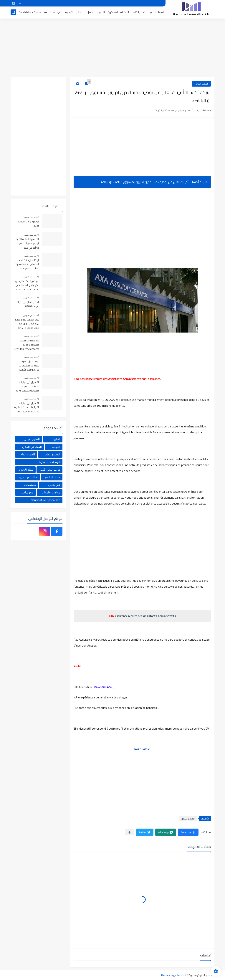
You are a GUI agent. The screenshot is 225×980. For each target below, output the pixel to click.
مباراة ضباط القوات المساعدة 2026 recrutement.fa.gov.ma (27, 345)
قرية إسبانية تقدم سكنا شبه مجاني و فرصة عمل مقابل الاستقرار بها (27, 324)
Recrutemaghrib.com (173, 975)
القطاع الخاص (139, 12)
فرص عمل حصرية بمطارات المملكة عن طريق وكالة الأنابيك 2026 (28, 366)
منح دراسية (56, 12)
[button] (188, 832)
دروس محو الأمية (50, 470)
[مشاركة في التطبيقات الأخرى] (130, 832)
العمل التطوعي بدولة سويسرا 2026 (28, 304)
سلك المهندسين (28, 477)
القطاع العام (157, 12)
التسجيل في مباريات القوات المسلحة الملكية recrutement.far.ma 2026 (27, 408)
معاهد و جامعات (51, 492)
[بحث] (13, 12)
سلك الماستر (52, 477)
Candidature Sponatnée (33, 12)
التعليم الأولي (32, 439)
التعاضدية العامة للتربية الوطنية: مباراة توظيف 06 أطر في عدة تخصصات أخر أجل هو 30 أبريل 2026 (27, 244)
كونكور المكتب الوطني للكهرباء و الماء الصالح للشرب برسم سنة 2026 (27, 285)
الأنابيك (101, 12)
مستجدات (30, 485)
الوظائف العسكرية (118, 12)
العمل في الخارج (85, 12)
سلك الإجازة (26, 470)
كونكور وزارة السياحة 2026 (28, 224)
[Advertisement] (112, 48)
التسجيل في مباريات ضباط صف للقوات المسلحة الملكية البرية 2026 (28, 387)
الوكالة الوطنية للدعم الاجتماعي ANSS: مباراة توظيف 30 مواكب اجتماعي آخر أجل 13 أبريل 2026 (27, 264)
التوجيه (69, 12)
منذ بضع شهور (30, 217)
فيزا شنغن (54, 485)
